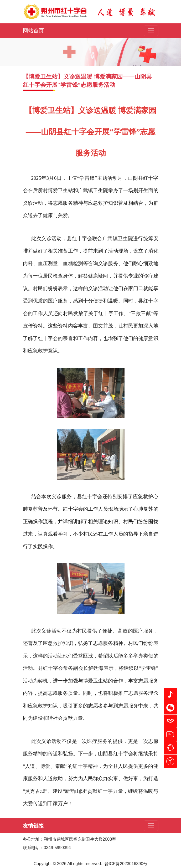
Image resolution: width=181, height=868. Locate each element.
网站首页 (33, 30)
